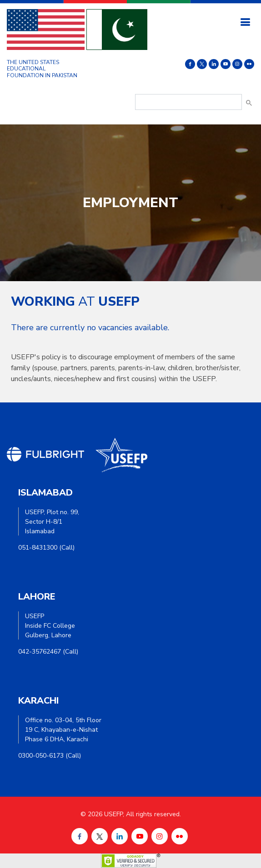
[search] (188, 102)
